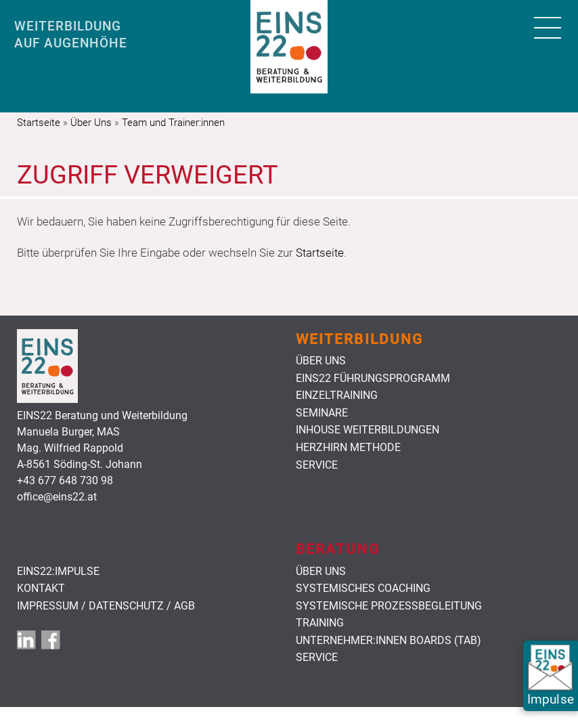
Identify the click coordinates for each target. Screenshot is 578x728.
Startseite (39, 123)
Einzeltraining (337, 395)
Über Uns (91, 123)
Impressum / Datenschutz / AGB (106, 606)
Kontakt (41, 588)
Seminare (322, 413)
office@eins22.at (57, 497)
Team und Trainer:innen (173, 123)
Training (320, 623)
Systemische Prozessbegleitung (389, 606)
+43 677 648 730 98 (65, 480)
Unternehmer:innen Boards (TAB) (388, 641)
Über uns (321, 361)
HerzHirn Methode (348, 448)
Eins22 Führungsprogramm (373, 379)
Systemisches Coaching (363, 588)
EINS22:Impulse (58, 572)
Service (317, 465)
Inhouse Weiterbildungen (368, 430)
